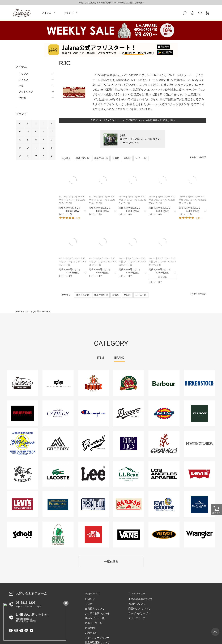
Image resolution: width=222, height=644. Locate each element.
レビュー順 (141, 159)
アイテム (47, 13)
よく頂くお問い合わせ (97, 614)
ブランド (69, 13)
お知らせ (90, 599)
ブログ (89, 604)
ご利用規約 (178, 604)
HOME (19, 312)
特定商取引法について (184, 614)
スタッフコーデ (137, 619)
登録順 (127, 159)
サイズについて (137, 594)
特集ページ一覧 (180, 594)
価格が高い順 (101, 159)
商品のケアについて (139, 609)
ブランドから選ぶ (33, 312)
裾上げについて (137, 604)
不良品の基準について (140, 599)
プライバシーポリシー (184, 609)
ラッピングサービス (139, 614)
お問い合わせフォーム (32, 594)
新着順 (116, 159)
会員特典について (95, 609)
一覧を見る (111, 562)
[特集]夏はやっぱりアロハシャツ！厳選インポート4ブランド (140, 139)
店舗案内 (177, 599)
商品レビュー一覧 (95, 619)
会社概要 (177, 619)
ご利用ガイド (92, 594)
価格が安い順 (83, 159)
